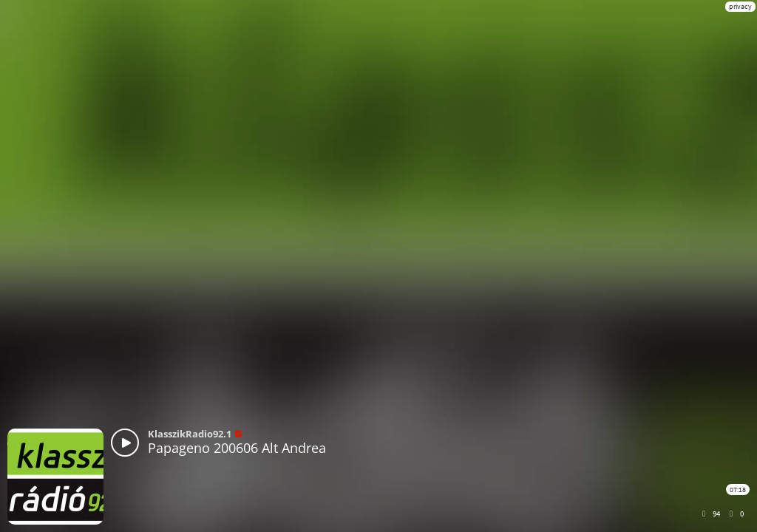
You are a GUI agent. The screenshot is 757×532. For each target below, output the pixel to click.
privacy (740, 6)
